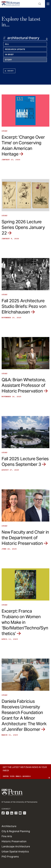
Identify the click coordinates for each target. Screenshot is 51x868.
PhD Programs (10, 857)
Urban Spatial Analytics (15, 852)
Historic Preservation (14, 841)
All (7, 44)
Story (8, 60)
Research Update (15, 49)
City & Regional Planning (16, 831)
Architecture (9, 826)
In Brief (9, 54)
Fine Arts (7, 836)
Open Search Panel (40, 4)
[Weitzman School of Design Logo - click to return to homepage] (11, 4)
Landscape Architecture (16, 846)
